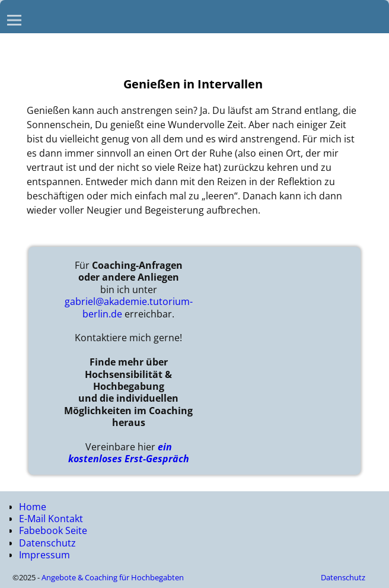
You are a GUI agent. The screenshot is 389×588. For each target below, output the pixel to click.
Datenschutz (47, 543)
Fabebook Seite (53, 530)
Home (33, 507)
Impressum (44, 555)
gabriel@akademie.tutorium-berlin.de (129, 307)
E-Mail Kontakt (51, 519)
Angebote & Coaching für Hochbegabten (113, 577)
